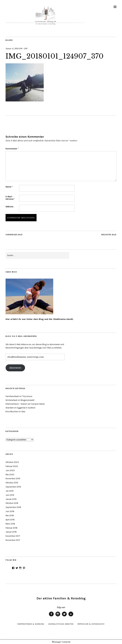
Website (9, 207)
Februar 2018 (12, 528)
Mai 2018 (10, 516)
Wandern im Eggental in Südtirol (20, 408)
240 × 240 (23, 49)
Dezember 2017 (13, 536)
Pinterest (71, 616)
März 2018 (10, 524)
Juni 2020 (10, 470)
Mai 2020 (10, 475)
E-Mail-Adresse (10, 198)
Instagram (58, 616)
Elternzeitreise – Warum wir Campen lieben (25, 404)
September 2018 (13, 507)
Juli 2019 (10, 491)
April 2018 (10, 520)
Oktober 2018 (12, 503)
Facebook (51, 616)
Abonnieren (15, 368)
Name (9, 187)
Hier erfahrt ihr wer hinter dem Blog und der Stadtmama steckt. (40, 319)
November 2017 (13, 540)
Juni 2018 (10, 511)
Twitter (64, 616)
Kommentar (12, 149)
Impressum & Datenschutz (91, 624)
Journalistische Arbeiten (61, 624)
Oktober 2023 (12, 462)
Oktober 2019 (12, 483)
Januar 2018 (11, 532)
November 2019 (13, 479)
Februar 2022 (12, 466)
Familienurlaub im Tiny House (19, 396)
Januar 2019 (11, 499)
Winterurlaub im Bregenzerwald (20, 400)
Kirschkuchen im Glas (15, 412)
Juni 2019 (10, 495)
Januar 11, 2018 (12, 49)
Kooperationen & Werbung (31, 624)
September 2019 (13, 487)
